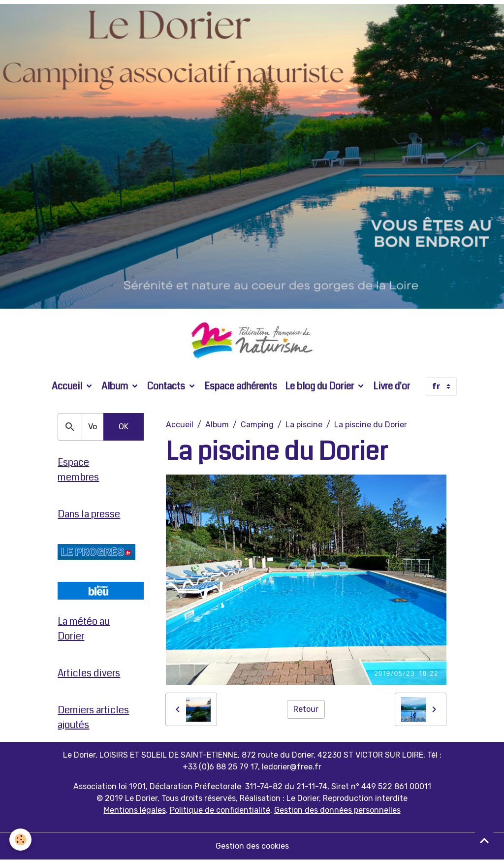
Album (116, 386)
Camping (257, 425)
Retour (306, 709)
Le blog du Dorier (320, 386)
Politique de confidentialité (220, 810)
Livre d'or (392, 386)
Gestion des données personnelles (337, 810)
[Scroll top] (484, 840)
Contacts (167, 386)
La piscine (304, 425)
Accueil (68, 386)
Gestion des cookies (252, 846)
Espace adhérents (241, 386)
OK (124, 427)
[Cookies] (21, 840)
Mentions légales (135, 810)
